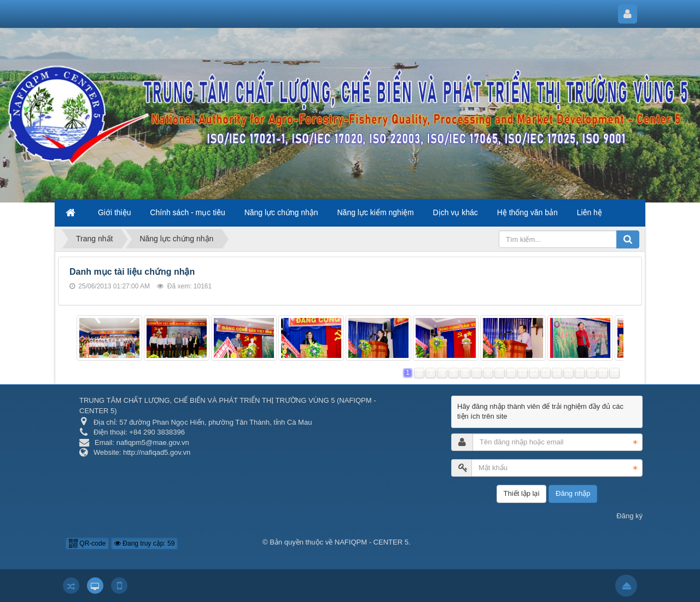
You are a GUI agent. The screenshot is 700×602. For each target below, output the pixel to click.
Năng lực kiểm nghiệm (376, 212)
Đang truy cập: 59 (144, 543)
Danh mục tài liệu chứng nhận (132, 272)
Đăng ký (629, 516)
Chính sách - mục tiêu (187, 212)
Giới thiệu (115, 212)
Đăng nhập (573, 493)
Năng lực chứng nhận (281, 212)
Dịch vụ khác (456, 212)
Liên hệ (590, 212)
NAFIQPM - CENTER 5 (372, 542)
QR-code (87, 543)
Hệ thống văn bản (527, 212)
